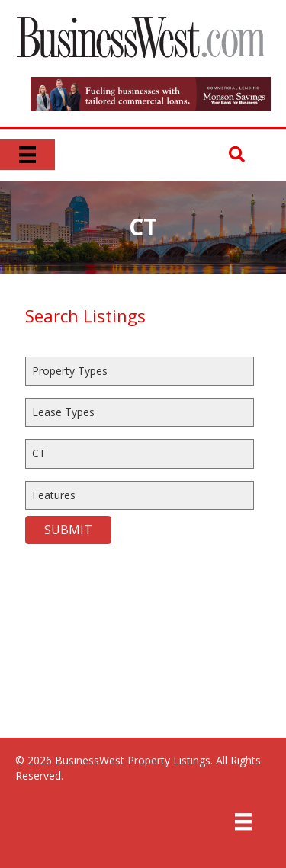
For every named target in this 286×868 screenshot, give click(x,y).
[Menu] (27, 155)
